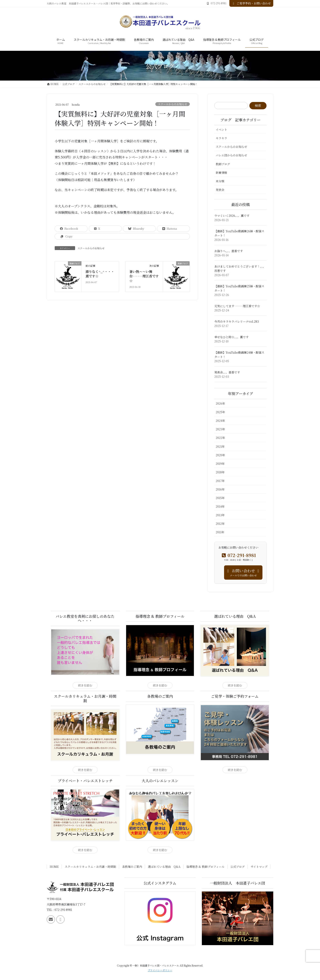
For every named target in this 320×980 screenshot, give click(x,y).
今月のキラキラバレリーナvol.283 (237, 321)
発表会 (220, 190)
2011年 (220, 532)
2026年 (220, 403)
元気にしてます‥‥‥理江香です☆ (237, 306)
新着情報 (221, 173)
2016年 (220, 489)
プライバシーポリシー (160, 970)
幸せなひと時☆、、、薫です (231, 337)
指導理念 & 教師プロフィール (205, 867)
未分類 (220, 181)
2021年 (220, 446)
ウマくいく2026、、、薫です (232, 216)
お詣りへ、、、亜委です (229, 251)
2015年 (220, 498)
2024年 (220, 421)
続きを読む (85, 685)
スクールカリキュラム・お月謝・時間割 (90, 867)
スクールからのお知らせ (173, 104)
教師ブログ (223, 164)
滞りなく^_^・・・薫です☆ (100, 274)
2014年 (220, 506)
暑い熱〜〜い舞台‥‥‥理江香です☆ (144, 277)
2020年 (220, 455)
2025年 (220, 412)
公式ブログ (238, 867)
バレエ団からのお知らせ (231, 155)
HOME (54, 867)
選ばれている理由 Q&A (164, 867)
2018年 (220, 472)
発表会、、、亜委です (227, 372)
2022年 (220, 438)
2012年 (220, 524)
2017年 (220, 481)
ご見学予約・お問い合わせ (251, 3)
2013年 (220, 515)
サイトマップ (259, 867)
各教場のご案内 (132, 867)
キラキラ (221, 138)
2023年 (220, 429)
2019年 (220, 464)
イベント (221, 130)
